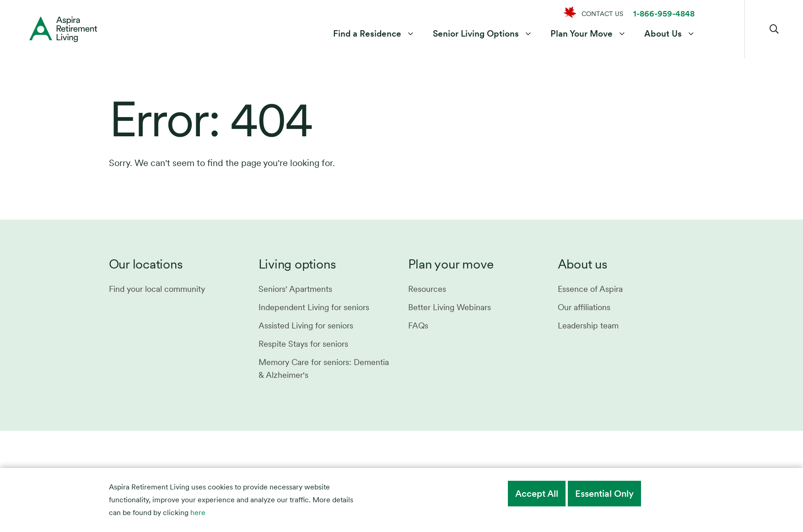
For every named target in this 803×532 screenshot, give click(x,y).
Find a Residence (367, 34)
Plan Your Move (582, 34)
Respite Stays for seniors (303, 344)
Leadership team (588, 325)
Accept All (537, 494)
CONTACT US (602, 14)
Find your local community (157, 289)
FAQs (418, 325)
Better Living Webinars (450, 307)
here (198, 513)
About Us (663, 34)
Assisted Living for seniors (306, 325)
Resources (427, 289)
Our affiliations (584, 307)
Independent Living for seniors (314, 307)
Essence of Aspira (590, 289)
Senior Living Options (476, 34)
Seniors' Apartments (295, 289)
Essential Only (604, 494)
